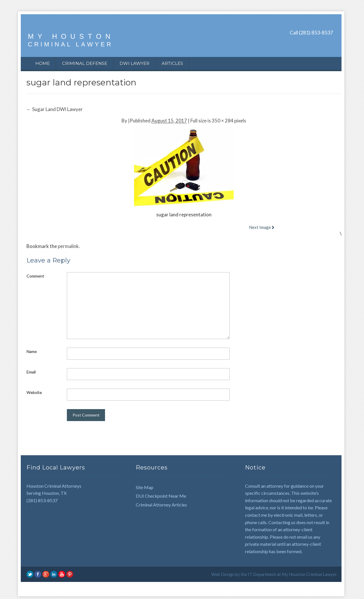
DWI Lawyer (134, 63)
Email (31, 372)
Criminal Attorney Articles (161, 505)
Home (43, 63)
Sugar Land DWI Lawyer (55, 109)
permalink (68, 246)
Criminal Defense (85, 63)
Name (32, 351)
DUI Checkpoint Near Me (161, 496)
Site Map (145, 487)
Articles (172, 63)
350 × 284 (223, 121)
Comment (35, 276)
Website (34, 392)
